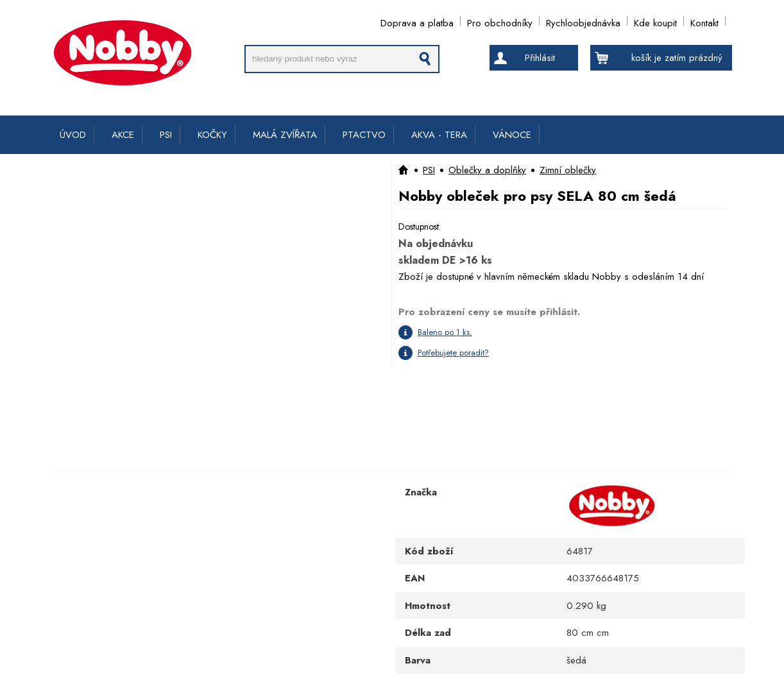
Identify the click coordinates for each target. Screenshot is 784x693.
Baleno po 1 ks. (445, 332)
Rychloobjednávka (583, 21)
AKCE (123, 135)
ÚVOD (73, 135)
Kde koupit (655, 21)
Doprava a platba (417, 21)
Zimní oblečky (568, 170)
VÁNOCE (512, 135)
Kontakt (704, 21)
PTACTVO (364, 135)
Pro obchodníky (500, 21)
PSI (166, 135)
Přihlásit (540, 58)
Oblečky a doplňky (487, 170)
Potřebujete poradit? (453, 353)
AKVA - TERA (439, 135)
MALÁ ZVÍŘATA (285, 135)
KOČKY (212, 135)
